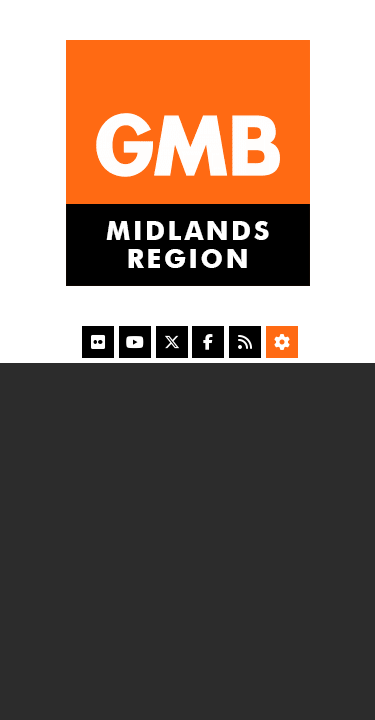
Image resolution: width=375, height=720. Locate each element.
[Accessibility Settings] (282, 342)
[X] (172, 342)
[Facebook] (208, 342)
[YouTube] (135, 342)
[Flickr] (98, 342)
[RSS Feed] (245, 342)
